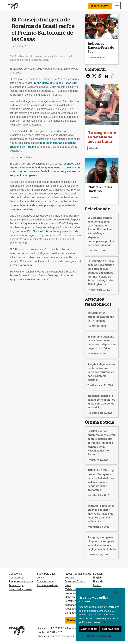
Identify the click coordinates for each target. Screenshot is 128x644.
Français (98, 581)
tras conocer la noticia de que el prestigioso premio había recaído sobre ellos (44, 205)
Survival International (46, 231)
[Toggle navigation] (117, 6)
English (97, 578)
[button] (100, 636)
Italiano (97, 585)
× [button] (120, 592)
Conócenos (15, 574)
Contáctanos (16, 578)
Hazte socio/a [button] (100, 6)
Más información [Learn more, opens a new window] (111, 622)
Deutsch (98, 574)
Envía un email (45, 581)
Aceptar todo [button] (89, 629)
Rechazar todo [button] (111, 629)
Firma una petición (48, 585)
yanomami (26, 265)
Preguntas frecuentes (21, 581)
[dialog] (100, 615)
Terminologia (16, 585)
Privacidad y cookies (21, 589)
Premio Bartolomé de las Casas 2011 (55, 83)
